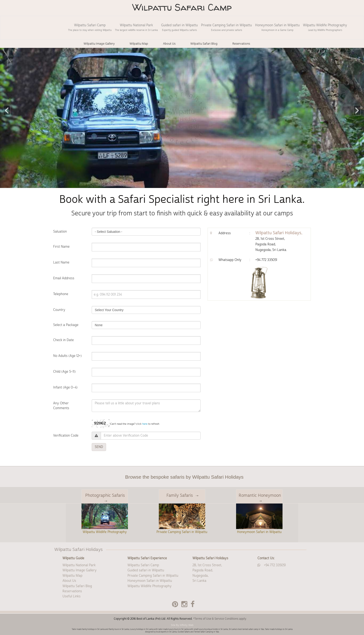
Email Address (64, 278)
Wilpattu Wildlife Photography (325, 27)
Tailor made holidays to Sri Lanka (279, 629)
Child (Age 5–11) (64, 372)
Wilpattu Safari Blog (77, 586)
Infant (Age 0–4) (65, 388)
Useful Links (71, 596)
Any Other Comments (61, 406)
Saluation (60, 232)
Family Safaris (182, 495)
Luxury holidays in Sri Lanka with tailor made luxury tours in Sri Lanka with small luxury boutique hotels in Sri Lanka (179, 629)
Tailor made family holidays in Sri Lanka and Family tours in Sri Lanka (100, 629)
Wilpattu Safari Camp (90, 27)
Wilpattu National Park (136, 27)
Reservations (72, 591)
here (145, 424)
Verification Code (66, 436)
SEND (99, 447)
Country (59, 310)
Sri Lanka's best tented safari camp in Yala (246, 629)
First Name (61, 247)
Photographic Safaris (105, 497)
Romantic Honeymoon (260, 497)
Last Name (61, 263)
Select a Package (66, 325)
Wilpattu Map (72, 576)
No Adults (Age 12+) (67, 356)
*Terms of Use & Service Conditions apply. (220, 619)
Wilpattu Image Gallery (80, 570)
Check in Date (63, 340)
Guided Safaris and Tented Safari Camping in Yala (198, 632)
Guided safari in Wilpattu (179, 27)
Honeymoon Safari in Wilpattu (277, 27)
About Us (69, 581)
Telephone (61, 294)
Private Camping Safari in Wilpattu (226, 27)
